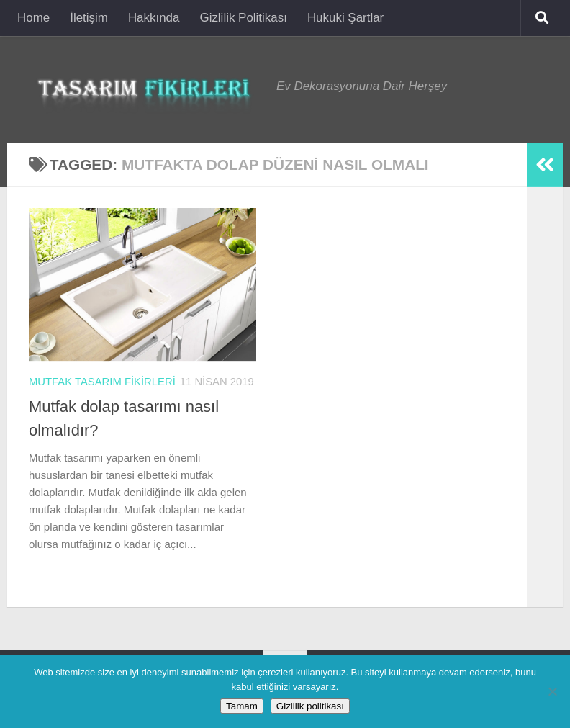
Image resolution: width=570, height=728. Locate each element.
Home (33, 18)
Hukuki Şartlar (345, 18)
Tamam (242, 706)
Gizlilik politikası (310, 706)
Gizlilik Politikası (243, 18)
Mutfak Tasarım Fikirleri (102, 382)
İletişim (89, 18)
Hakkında (154, 18)
